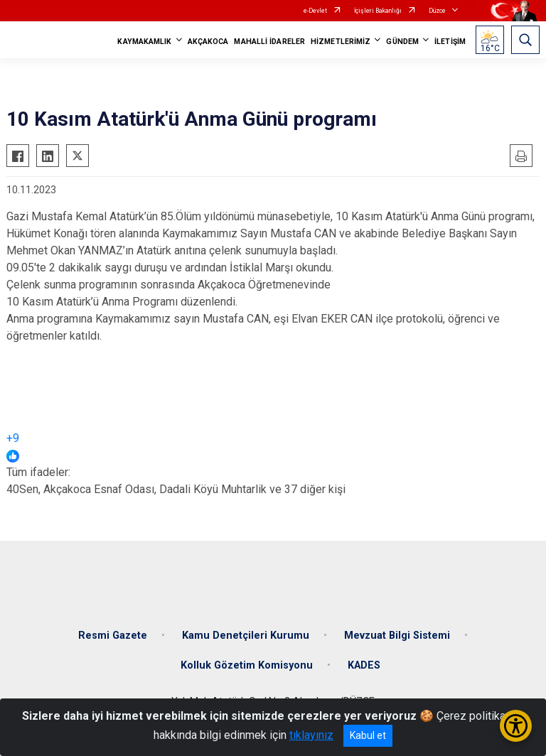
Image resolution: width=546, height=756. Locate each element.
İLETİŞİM (450, 42)
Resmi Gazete (113, 636)
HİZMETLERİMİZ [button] (341, 42)
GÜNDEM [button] (402, 42)
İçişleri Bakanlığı (378, 11)
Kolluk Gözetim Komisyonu (247, 665)
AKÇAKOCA (208, 42)
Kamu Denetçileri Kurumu (246, 636)
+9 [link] (13, 438)
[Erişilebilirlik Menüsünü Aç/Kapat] (516, 726)
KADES (364, 665)
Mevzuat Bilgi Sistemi (397, 636)
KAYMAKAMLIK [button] (144, 42)
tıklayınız (311, 735)
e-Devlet (315, 11)
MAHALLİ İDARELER (269, 42)
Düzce (437, 11)
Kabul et (368, 735)
